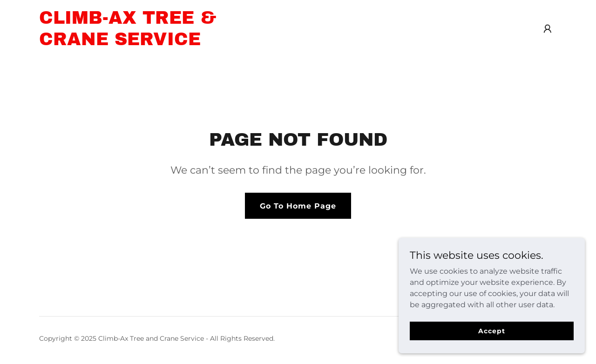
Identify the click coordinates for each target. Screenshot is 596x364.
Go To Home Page (298, 206)
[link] (130, 43)
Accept (491, 330)
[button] (548, 29)
